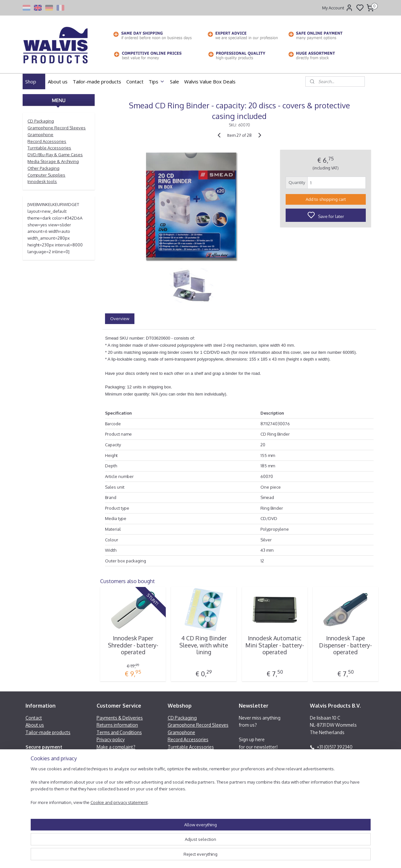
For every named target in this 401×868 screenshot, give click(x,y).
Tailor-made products (97, 81)
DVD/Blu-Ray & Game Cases (55, 155)
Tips (157, 81)
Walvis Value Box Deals (210, 81)
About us (58, 81)
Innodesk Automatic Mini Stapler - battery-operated (275, 645)
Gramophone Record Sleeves (57, 128)
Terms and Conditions (119, 732)
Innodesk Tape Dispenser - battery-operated (345, 645)
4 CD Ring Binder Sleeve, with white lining (204, 645)
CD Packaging (41, 121)
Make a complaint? (116, 747)
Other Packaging (43, 168)
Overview (120, 319)
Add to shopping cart (325, 199)
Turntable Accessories (49, 148)
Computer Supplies (46, 175)
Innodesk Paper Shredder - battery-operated (133, 645)
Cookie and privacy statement (111, 857)
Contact (135, 81)
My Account (338, 8)
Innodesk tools (42, 181)
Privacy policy (111, 739)
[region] (158, 841)
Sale (174, 81)
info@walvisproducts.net (343, 754)
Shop (34, 81)
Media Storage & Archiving (53, 161)
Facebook (327, 761)
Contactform (323, 776)
